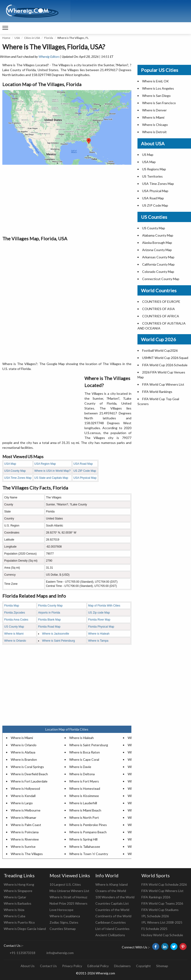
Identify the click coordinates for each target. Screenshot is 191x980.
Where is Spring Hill (83, 839)
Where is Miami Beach (85, 810)
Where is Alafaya (23, 752)
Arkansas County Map (158, 257)
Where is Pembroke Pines (88, 825)
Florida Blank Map (49, 620)
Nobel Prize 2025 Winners (68, 903)
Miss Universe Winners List (69, 891)
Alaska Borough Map (157, 243)
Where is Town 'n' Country (89, 854)
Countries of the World (112, 910)
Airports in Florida (49, 613)
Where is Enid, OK (155, 81)
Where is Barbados (18, 903)
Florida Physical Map (101, 627)
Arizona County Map (157, 250)
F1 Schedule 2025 (154, 929)
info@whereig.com (60, 953)
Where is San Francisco (159, 103)
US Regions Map (154, 169)
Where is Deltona (82, 774)
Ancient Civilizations (110, 935)
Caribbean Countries (111, 922)
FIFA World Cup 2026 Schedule (165, 365)
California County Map (158, 264)
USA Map (10, 464)
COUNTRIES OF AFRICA (161, 316)
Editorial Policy (98, 966)
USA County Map (15, 471)
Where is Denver (154, 110)
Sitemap (162, 966)
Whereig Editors (49, 57)
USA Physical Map (85, 478)
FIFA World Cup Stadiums (160, 910)
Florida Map (12, 606)
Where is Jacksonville (56, 634)
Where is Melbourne (26, 810)
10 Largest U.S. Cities (65, 884)
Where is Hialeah (99, 634)
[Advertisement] (67, 200)
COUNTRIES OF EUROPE (161, 302)
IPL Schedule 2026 (155, 916)
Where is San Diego (156, 96)
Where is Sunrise (23, 847)
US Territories (152, 176)
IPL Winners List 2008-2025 (162, 922)
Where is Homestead (85, 788)
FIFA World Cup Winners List (163, 384)
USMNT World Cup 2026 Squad (165, 358)
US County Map (14, 627)
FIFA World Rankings (157, 392)
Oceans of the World (111, 891)
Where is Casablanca (65, 916)
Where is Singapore (18, 891)
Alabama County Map (158, 235)
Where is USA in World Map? (52, 471)
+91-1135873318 (22, 953)
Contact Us (48, 966)
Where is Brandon (24, 759)
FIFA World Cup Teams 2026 (162, 903)
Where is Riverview (25, 839)
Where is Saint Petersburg (58, 641)
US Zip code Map (99, 613)
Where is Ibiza (14, 910)
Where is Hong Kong (19, 884)
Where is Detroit (154, 132)
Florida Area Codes (16, 620)
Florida (49, 38)
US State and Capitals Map (51, 478)
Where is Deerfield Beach (29, 774)
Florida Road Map (49, 627)
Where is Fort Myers (84, 781)
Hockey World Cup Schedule (162, 935)
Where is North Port (84, 817)
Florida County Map (50, 606)
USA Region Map (45, 464)
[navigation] (5, 28)
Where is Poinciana (25, 832)
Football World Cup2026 (160, 350)
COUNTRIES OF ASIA (159, 309)
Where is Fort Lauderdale (29, 781)
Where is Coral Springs (27, 767)
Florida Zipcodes (15, 613)
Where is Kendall (23, 796)
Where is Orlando (15, 641)
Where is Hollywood (25, 788)
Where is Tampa (98, 641)
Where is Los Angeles (158, 88)
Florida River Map (99, 620)
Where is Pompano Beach (88, 832)
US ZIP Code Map (85, 471)
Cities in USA (32, 38)
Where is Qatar (15, 897)
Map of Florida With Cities (104, 606)
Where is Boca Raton (85, 752)
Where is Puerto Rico (19, 922)
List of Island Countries (112, 929)
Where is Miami (14, 634)
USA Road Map (83, 464)
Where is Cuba (14, 916)
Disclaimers (122, 966)
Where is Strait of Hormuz (68, 897)
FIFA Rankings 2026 (156, 897)
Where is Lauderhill (83, 803)
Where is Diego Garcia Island (25, 929)
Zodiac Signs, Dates (64, 922)
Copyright (143, 966)
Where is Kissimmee (84, 796)
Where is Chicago (155, 125)
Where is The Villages (27, 854)
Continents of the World (113, 916)
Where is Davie (80, 767)
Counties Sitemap (63, 929)
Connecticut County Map (161, 279)
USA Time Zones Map (18, 478)
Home (6, 38)
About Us (28, 966)
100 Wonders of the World (115, 897)
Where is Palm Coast (26, 825)
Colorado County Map (158, 272)
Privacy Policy (72, 966)
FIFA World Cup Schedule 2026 (164, 884)
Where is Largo (22, 803)
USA (17, 38)
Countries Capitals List (112, 903)
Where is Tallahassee (85, 847)
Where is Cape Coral (84, 759)
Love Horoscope (61, 910)
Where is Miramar (23, 817)
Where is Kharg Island (112, 884)
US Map (148, 155)
